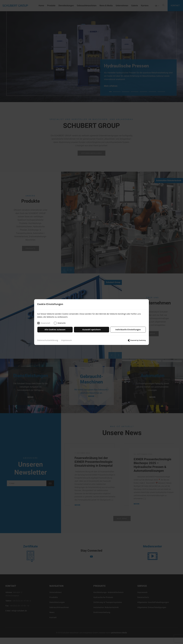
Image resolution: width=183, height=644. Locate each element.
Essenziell (44, 323)
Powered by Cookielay (136, 340)
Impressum (66, 340)
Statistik (60, 323)
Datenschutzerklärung (48, 340)
